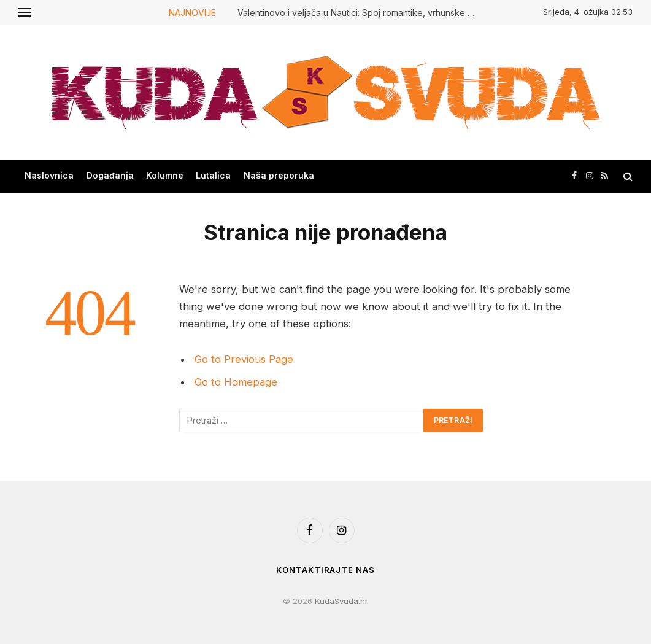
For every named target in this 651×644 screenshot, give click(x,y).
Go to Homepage (236, 382)
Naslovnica (49, 175)
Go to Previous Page (244, 359)
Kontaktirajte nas (325, 570)
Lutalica (213, 175)
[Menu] (25, 12)
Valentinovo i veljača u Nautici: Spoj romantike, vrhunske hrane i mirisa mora (360, 13)
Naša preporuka (279, 175)
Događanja (110, 175)
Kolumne (165, 175)
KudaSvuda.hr (341, 601)
